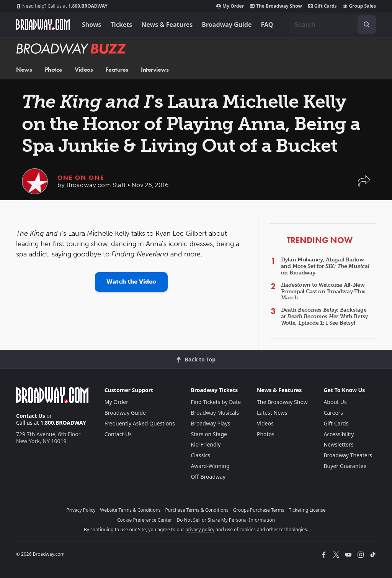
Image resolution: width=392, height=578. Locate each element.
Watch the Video (131, 282)
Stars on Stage (209, 434)
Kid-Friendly (206, 444)
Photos (53, 70)
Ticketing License (307, 510)
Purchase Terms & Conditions (197, 510)
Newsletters (338, 444)
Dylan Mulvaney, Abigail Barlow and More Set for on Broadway (325, 266)
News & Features (167, 25)
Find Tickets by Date (216, 402)
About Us (335, 402)
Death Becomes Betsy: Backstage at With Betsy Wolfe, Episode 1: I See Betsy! (324, 316)
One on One (81, 178)
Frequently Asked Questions (140, 423)
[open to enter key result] (367, 25)
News (24, 70)
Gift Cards (323, 6)
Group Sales (359, 6)
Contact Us (31, 416)
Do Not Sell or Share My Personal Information (226, 520)
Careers (333, 413)
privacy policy (200, 530)
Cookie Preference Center (145, 520)
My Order (230, 6)
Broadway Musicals (215, 413)
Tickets (122, 25)
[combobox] (332, 25)
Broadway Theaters (348, 455)
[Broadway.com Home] (43, 25)
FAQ (267, 25)
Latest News (272, 413)
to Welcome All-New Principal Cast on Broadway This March (323, 291)
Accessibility (339, 434)
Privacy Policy (81, 510)
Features (117, 70)
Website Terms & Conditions (130, 510)
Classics (200, 455)
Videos (84, 70)
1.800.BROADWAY (62, 6)
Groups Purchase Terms (259, 510)
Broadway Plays (210, 423)
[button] (364, 185)
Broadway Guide (227, 25)
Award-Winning (210, 466)
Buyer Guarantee (345, 466)
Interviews (155, 70)
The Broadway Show (276, 6)
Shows (92, 25)
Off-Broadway (208, 477)
